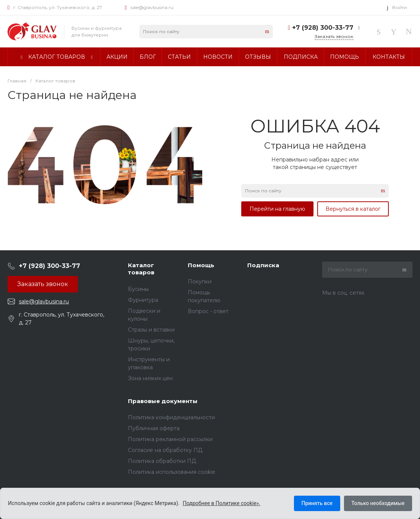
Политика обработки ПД (162, 461)
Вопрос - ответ (208, 311)
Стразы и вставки (151, 330)
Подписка (263, 265)
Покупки (200, 282)
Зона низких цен (150, 378)
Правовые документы (163, 401)
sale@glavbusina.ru (152, 7)
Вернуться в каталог (353, 209)
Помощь (201, 265)
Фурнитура (143, 300)
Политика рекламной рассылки (170, 439)
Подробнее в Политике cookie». (222, 503)
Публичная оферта (154, 428)
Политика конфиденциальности (171, 417)
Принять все (317, 503)
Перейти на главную (277, 209)
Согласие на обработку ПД (165, 450)
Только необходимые (378, 503)
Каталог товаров (141, 269)
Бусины (138, 289)
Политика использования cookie (172, 472)
